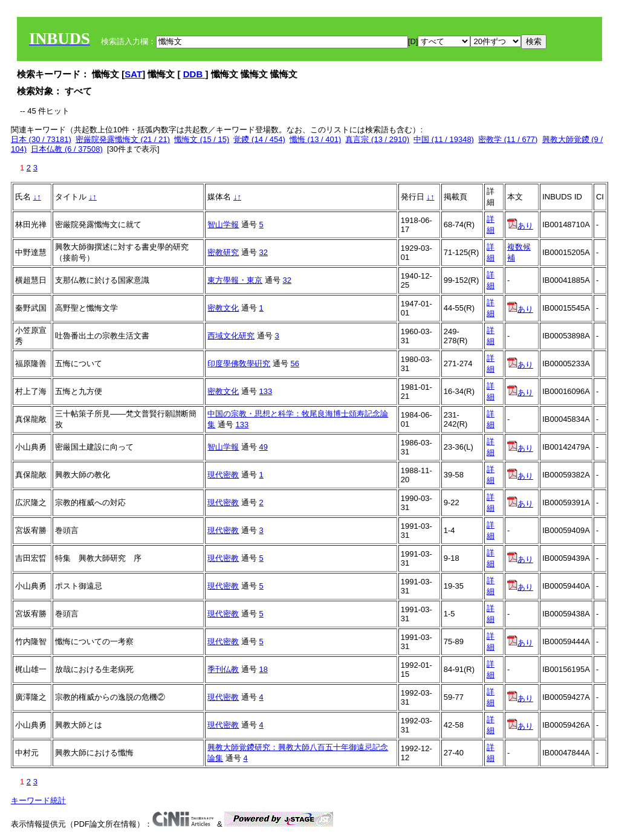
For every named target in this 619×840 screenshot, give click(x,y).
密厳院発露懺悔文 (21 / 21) (123, 139)
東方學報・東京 (235, 280)
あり (520, 226)
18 (264, 669)
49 (264, 447)
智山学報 (223, 225)
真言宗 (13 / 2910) (377, 139)
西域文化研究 (231, 336)
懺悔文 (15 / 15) (202, 139)
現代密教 (223, 475)
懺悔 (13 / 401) (315, 139)
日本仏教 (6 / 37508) (67, 149)
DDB (194, 74)
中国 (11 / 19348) (444, 139)
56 (295, 363)
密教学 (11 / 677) (508, 139)
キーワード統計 (38, 800)
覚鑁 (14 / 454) (259, 139)
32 (264, 252)
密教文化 (223, 308)
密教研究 (223, 252)
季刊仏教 (223, 669)
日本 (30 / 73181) (41, 139)
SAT (133, 74)
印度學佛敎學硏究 (239, 363)
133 (266, 391)
